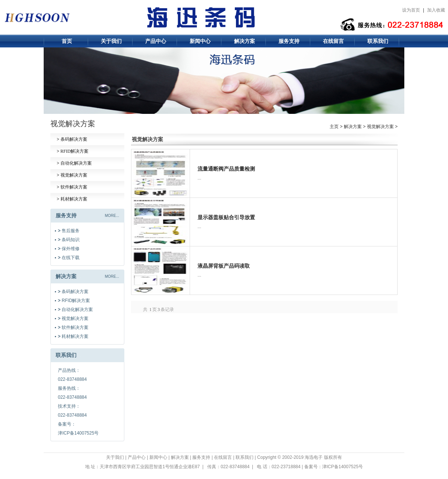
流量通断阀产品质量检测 (226, 169)
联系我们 (378, 41)
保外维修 (69, 249)
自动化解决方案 (74, 163)
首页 (67, 41)
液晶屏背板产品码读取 (224, 266)
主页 (334, 127)
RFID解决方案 (73, 151)
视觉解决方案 (72, 175)
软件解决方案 (72, 187)
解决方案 (245, 41)
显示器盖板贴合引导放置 (226, 217)
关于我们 (111, 41)
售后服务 (69, 231)
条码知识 (69, 240)
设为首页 (411, 10)
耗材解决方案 (72, 199)
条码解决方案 (72, 139)
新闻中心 (200, 41)
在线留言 (333, 41)
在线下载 (69, 258)
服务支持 (289, 41)
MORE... (112, 216)
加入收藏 (436, 10)
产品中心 (156, 41)
